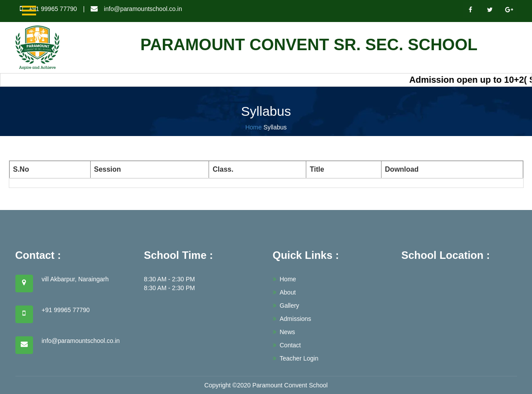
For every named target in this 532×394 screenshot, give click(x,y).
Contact (287, 345)
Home (253, 127)
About (284, 292)
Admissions (292, 319)
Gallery (286, 306)
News (284, 332)
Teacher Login (296, 358)
